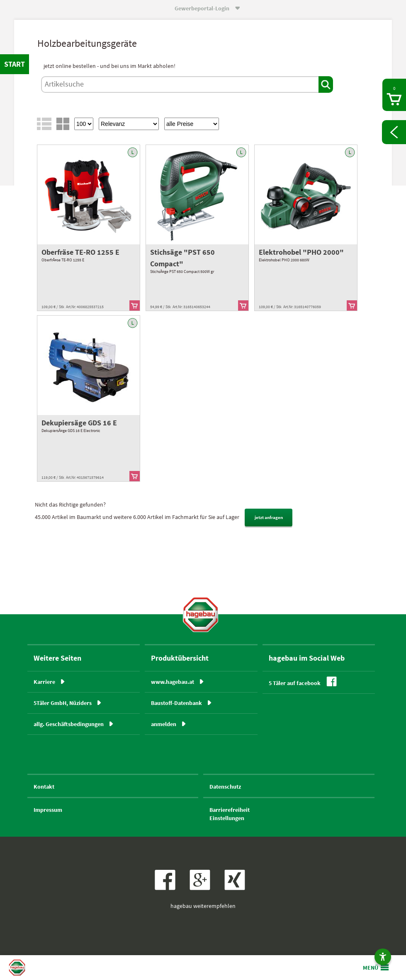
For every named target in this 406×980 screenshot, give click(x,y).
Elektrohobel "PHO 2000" (301, 252)
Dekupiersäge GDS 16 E (79, 423)
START (15, 64)
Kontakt (44, 787)
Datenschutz (225, 787)
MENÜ (371, 968)
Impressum (48, 810)
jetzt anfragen (269, 517)
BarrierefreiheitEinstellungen (230, 814)
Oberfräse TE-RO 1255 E (80, 252)
